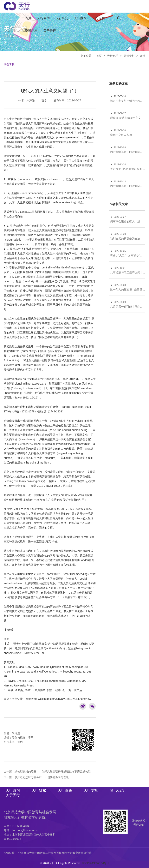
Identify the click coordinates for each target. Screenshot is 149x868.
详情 (143, 56)
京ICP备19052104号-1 (95, 863)
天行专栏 (99, 18)
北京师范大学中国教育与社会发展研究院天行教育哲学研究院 (55, 853)
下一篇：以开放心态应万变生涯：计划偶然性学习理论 (36, 777)
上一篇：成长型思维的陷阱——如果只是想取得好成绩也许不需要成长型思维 (50, 771)
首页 (28, 18)
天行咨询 (43, 18)
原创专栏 (129, 56)
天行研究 (62, 18)
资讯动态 (31, 31)
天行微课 (80, 18)
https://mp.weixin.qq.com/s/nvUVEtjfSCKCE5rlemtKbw (58, 699)
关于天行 (50, 31)
